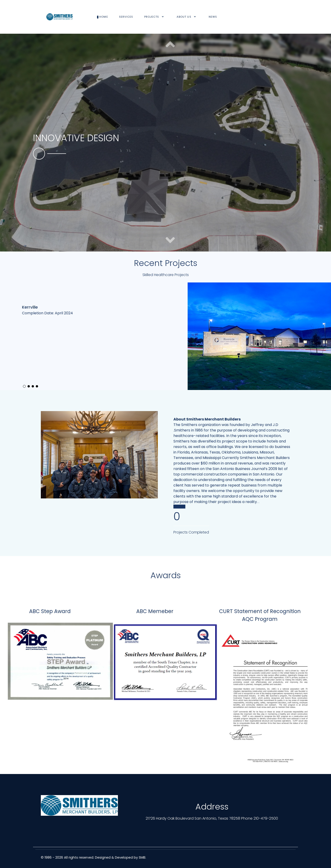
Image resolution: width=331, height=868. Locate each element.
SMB (142, 857)
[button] (170, 240)
